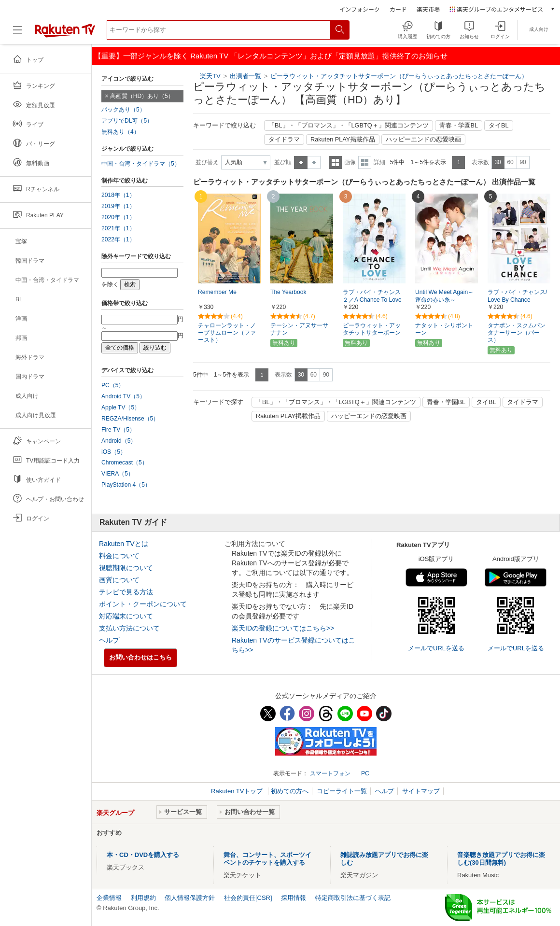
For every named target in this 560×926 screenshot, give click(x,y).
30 (497, 162)
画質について (119, 580)
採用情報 (294, 898)
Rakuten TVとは (124, 544)
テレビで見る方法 (126, 592)
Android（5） (119, 441)
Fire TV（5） (118, 430)
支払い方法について (129, 628)
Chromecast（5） (125, 463)
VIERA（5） (118, 474)
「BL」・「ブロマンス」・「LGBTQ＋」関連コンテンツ (349, 126)
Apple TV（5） (121, 407)
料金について (119, 556)
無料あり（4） (120, 132)
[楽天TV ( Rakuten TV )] (65, 34)
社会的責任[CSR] (248, 898)
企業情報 (109, 898)
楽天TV (210, 76)
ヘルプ (109, 640)
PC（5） (113, 385)
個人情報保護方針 (190, 898)
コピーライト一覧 (342, 791)
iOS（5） (114, 452)
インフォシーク (360, 9)
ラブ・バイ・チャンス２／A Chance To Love (372, 296)
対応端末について (126, 616)
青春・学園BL (459, 126)
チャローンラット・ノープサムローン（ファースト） (227, 333)
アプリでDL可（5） (127, 121)
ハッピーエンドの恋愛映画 (423, 140)
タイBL (499, 126)
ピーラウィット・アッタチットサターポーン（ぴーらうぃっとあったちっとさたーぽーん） (399, 76)
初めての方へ (290, 791)
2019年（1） (118, 206)
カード (398, 9)
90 (523, 162)
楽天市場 (428, 9)
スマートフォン (330, 773)
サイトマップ (421, 791)
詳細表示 (365, 162)
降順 (314, 162)
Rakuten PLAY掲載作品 (343, 140)
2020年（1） (118, 217)
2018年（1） (118, 195)
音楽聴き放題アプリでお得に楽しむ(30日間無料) (501, 859)
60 (510, 162)
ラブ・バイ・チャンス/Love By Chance (517, 296)
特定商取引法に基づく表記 (353, 898)
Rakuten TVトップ (238, 791)
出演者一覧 (245, 76)
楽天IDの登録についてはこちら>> (283, 628)
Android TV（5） (123, 396)
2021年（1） (118, 228)
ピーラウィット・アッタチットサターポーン (372, 329)
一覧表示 (335, 162)
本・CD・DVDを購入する (143, 855)
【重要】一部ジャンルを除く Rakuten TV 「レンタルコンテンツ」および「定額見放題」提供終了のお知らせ (271, 56)
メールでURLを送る (436, 648)
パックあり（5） (123, 110)
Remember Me (217, 292)
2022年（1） (118, 239)
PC (365, 773)
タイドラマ (284, 140)
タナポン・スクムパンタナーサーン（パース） (517, 333)
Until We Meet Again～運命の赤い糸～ (444, 296)
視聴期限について (126, 568)
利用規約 (143, 898)
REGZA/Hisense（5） (130, 419)
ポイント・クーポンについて (143, 604)
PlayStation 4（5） (126, 485)
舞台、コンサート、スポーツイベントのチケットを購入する (267, 859)
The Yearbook (288, 292)
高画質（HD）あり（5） (142, 96)
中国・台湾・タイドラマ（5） (141, 164)
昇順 (301, 162)
